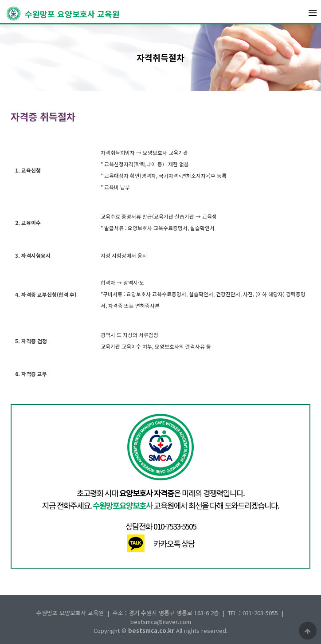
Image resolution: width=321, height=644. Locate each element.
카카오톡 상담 (174, 543)
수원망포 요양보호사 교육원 (63, 14)
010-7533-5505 (175, 526)
